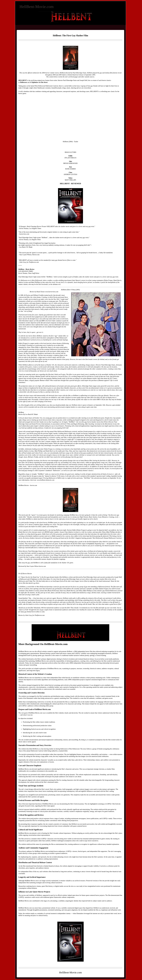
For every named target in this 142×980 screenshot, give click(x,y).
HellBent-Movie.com (37, 7)
